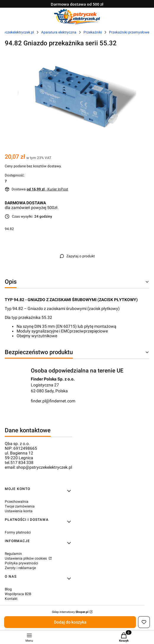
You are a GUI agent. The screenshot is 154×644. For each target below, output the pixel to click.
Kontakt (11, 599)
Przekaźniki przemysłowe (129, 32)
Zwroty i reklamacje (20, 568)
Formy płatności (18, 532)
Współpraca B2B (18, 594)
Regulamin (13, 554)
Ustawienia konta (19, 511)
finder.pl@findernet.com (53, 401)
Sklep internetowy (70, 612)
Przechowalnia (17, 502)
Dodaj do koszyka (70, 622)
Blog (8, 589)
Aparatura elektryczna (59, 32)
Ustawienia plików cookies (26, 558)
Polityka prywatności (21, 563)
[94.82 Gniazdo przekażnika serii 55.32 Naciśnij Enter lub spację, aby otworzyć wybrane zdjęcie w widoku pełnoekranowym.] (77, 96)
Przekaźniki (93, 32)
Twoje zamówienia (20, 506)
